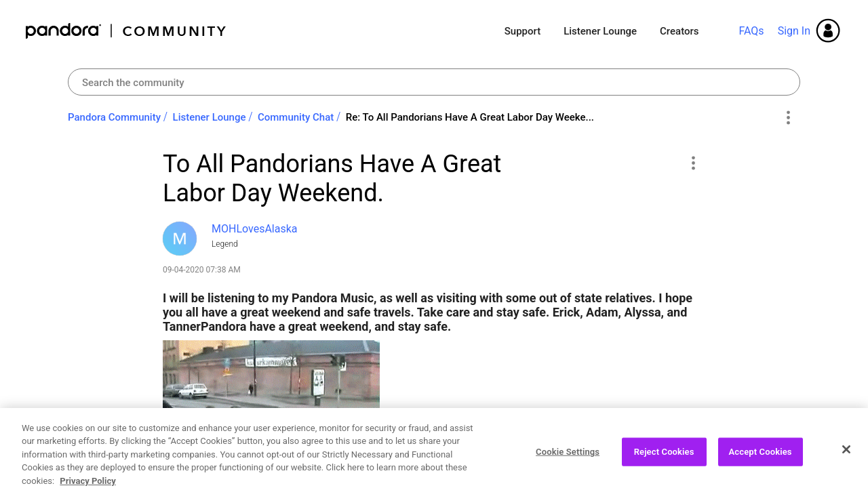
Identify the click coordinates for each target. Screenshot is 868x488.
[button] (693, 163)
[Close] (846, 462)
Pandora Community (126, 31)
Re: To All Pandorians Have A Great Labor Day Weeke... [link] (470, 117)
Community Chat (296, 117)
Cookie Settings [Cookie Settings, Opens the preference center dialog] (568, 465)
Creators (679, 31)
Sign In (794, 31)
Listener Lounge (600, 31)
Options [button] (788, 118)
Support (522, 31)
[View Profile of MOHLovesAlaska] (255, 229)
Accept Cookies (761, 465)
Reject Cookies (664, 465)
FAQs (751, 31)
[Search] (434, 82)
